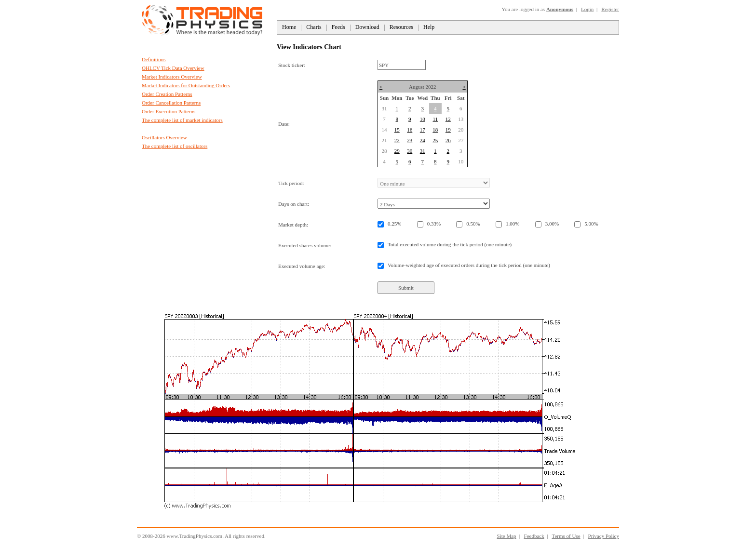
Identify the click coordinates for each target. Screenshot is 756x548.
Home (289, 27)
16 (410, 130)
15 (397, 130)
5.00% (591, 224)
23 (410, 140)
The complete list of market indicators (182, 120)
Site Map (507, 536)
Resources (401, 27)
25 (435, 140)
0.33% (434, 224)
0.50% (473, 224)
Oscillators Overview (164, 137)
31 (423, 151)
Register (610, 9)
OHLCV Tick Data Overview (173, 68)
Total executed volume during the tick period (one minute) (450, 244)
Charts (314, 27)
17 (423, 130)
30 (410, 151)
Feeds (338, 27)
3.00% (552, 224)
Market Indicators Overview (172, 77)
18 (435, 130)
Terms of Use (566, 536)
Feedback (534, 536)
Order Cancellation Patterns (171, 103)
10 (423, 119)
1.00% (513, 224)
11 (436, 119)
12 (448, 119)
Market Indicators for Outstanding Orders (186, 85)
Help (429, 27)
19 (448, 130)
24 (423, 140)
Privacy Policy (604, 536)
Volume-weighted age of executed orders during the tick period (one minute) (469, 265)
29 (397, 151)
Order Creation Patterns (167, 94)
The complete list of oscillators (175, 146)
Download (367, 27)
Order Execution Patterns (169, 111)
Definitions (154, 59)
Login (587, 9)
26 (448, 140)
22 (397, 140)
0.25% (394, 224)
